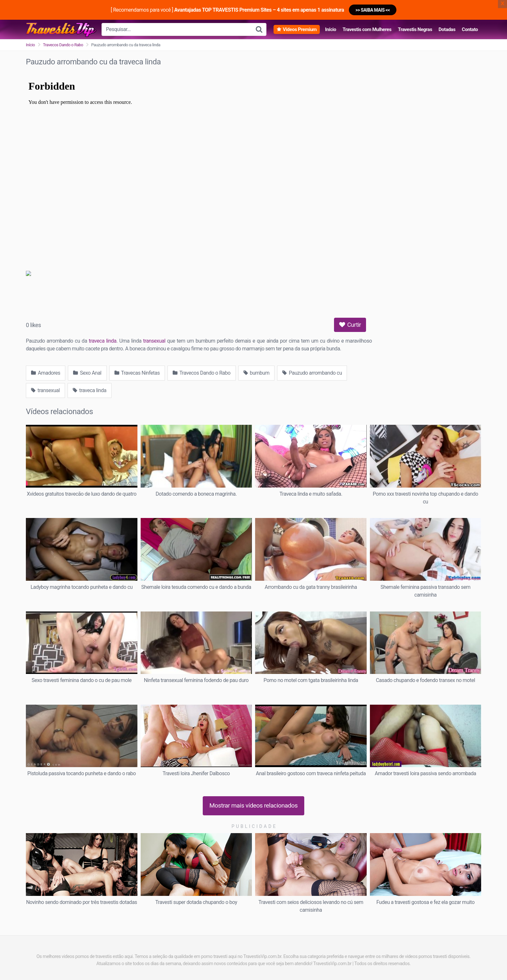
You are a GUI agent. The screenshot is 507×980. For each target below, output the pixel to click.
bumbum (257, 373)
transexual (154, 341)
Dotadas (447, 29)
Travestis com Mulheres (367, 29)
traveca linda (102, 341)
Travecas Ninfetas (137, 373)
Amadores (46, 373)
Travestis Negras (415, 29)
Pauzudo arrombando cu (312, 373)
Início (330, 29)
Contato (470, 29)
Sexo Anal (87, 373)
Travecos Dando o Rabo (63, 45)
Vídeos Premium (300, 29)
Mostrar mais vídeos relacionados (254, 805)
